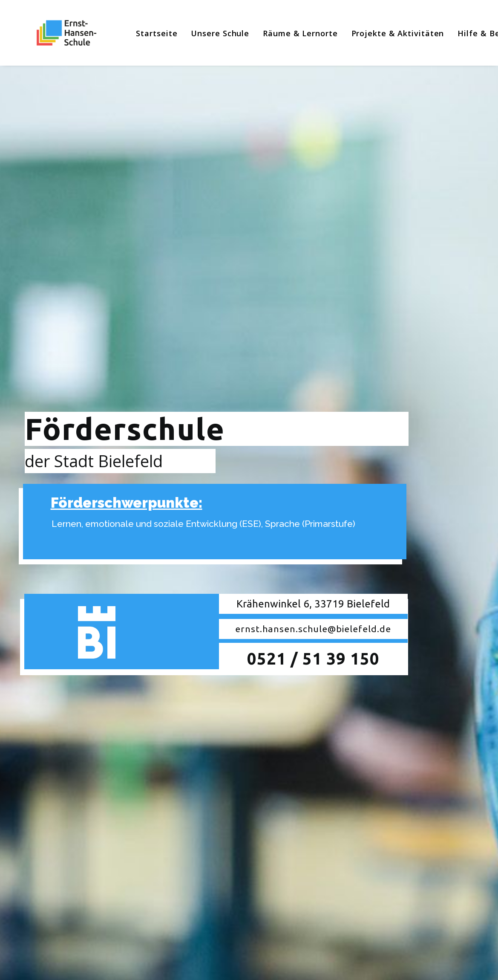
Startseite (147, 33)
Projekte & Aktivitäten (388, 33)
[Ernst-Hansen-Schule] (57, 33)
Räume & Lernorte (290, 33)
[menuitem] (147, 33)
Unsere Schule (210, 33)
